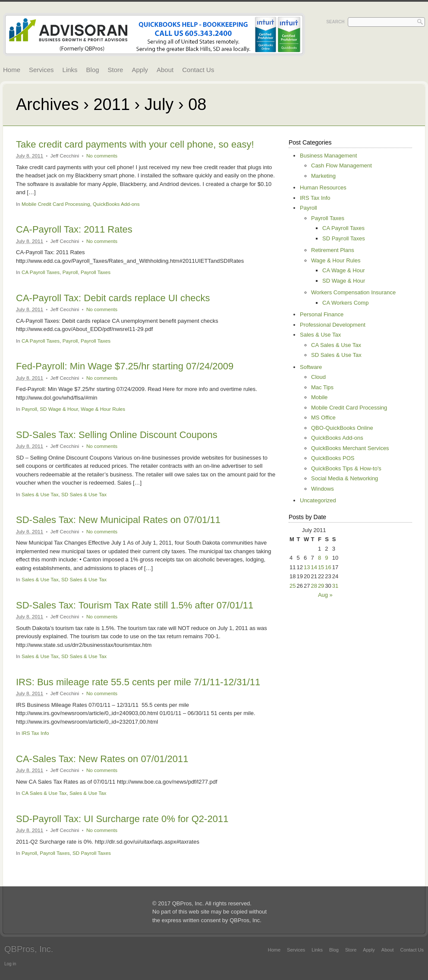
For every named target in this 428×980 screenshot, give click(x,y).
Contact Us (198, 70)
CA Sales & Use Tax (44, 793)
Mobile (319, 397)
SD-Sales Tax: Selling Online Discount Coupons (117, 435)
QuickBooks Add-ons (116, 204)
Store (116, 70)
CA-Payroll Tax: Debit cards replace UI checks (113, 298)
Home (12, 70)
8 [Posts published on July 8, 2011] (319, 558)
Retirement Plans (333, 250)
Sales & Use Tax (40, 494)
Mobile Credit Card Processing (56, 204)
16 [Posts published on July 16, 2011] (328, 567)
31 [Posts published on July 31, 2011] (335, 586)
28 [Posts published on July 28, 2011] (314, 586)
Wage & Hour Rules (103, 409)
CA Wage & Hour (344, 270)
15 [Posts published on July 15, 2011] (321, 567)
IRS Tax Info (35, 733)
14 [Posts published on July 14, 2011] (314, 567)
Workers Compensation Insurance (353, 292)
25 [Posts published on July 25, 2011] (293, 586)
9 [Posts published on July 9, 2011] (326, 558)
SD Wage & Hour (59, 409)
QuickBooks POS (333, 458)
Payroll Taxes (96, 272)
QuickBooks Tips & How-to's (346, 468)
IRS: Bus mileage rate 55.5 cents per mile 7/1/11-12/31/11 (138, 682)
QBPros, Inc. (29, 949)
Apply (140, 70)
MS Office (323, 418)
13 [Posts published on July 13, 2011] (307, 567)
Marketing (323, 176)
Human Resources (323, 187)
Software (311, 367)
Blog (93, 70)
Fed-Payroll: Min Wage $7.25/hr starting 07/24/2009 (125, 366)
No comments (102, 156)
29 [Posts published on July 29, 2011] (321, 586)
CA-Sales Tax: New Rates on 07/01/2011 (102, 759)
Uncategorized (318, 500)
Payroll (70, 272)
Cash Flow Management (341, 165)
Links (70, 70)
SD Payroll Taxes (92, 853)
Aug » (325, 595)
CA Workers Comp (345, 303)
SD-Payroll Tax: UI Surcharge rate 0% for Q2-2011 (122, 819)
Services (41, 70)
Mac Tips (322, 387)
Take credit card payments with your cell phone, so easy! (135, 144)
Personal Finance (322, 314)
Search (335, 22)
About (165, 70)
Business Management (328, 156)
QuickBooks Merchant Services (350, 448)
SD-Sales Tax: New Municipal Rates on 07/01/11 (118, 520)
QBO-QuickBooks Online (342, 428)
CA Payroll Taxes (41, 272)
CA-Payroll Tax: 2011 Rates (74, 229)
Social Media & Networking (345, 478)
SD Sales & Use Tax (84, 494)
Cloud (318, 377)
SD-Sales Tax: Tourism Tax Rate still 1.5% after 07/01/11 (135, 605)
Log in (10, 964)
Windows (323, 489)
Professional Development (333, 325)
